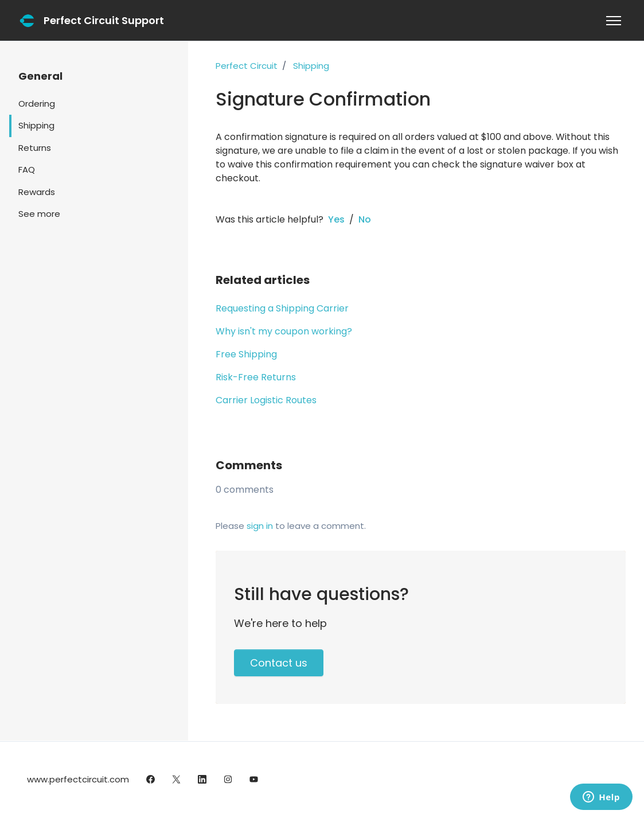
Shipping (311, 66)
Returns (35, 148)
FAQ (27, 170)
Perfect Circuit (247, 66)
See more (39, 214)
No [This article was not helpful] (365, 219)
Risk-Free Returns (256, 377)
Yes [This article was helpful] (336, 219)
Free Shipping (246, 354)
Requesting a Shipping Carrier (282, 308)
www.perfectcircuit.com (78, 779)
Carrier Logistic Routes (266, 400)
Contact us (279, 663)
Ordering (37, 104)
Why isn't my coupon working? (284, 331)
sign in (260, 526)
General (40, 76)
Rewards (37, 192)
